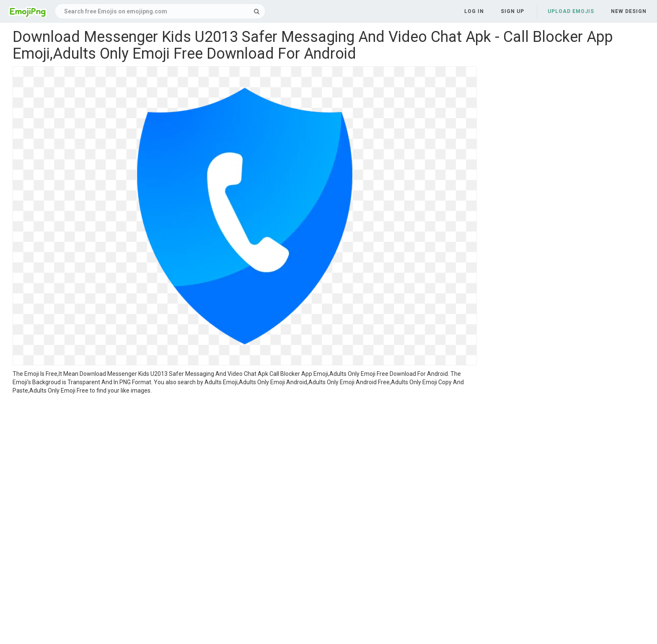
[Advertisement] (245, 458)
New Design (629, 11)
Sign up (512, 11)
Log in (474, 11)
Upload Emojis (571, 11)
